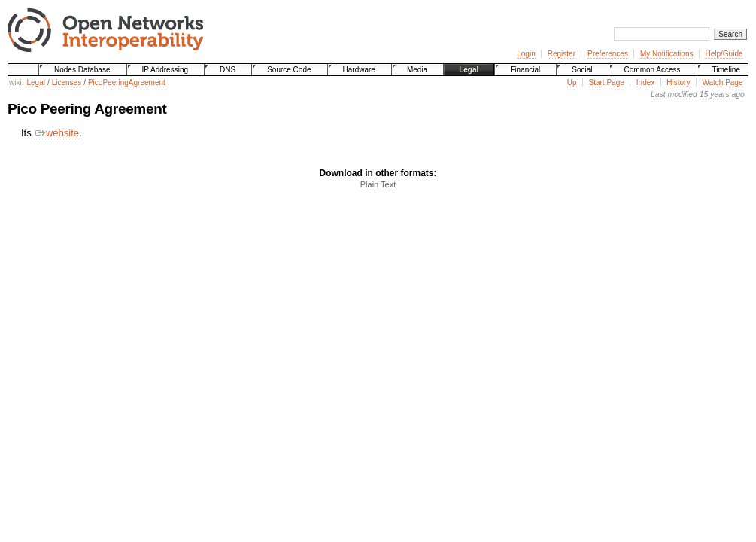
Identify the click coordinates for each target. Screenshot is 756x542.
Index (645, 82)
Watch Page (722, 82)
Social (582, 70)
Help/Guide (724, 54)
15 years (715, 94)
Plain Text (378, 184)
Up (572, 82)
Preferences (608, 54)
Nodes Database (82, 70)
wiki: (16, 82)
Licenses (67, 82)
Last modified (674, 94)
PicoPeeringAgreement (127, 82)
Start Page (607, 82)
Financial (525, 70)
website (56, 133)
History (678, 82)
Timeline (726, 70)
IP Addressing (165, 70)
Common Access (653, 70)
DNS (228, 70)
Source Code (289, 70)
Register (562, 54)
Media (417, 70)
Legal (469, 70)
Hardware (359, 70)
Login (526, 54)
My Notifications (667, 54)
